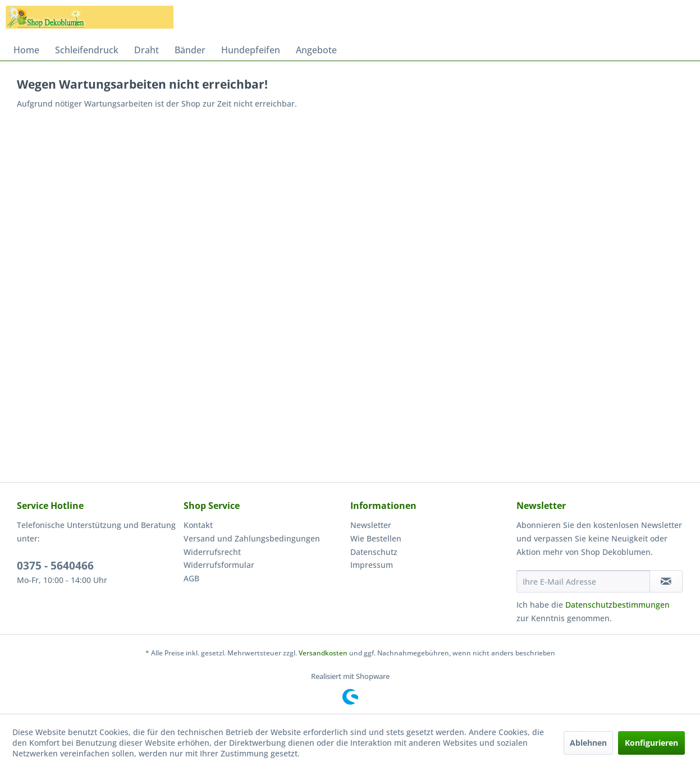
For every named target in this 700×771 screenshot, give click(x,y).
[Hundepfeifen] (251, 50)
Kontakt (198, 525)
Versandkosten (323, 653)
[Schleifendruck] (87, 50)
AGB (191, 578)
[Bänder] (190, 50)
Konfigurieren (651, 743)
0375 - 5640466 (55, 566)
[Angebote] (316, 50)
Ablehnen (588, 743)
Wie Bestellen (376, 538)
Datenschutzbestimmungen (617, 605)
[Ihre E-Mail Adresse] (583, 581)
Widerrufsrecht (212, 552)
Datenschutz (374, 552)
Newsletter (371, 525)
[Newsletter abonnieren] (666, 581)
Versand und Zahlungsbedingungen (252, 538)
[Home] (26, 50)
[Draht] (147, 50)
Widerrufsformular (219, 565)
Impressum (372, 565)
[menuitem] (26, 50)
